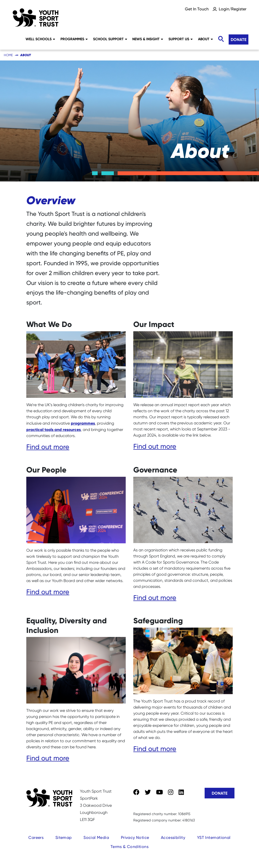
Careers (36, 838)
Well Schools (40, 39)
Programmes (74, 39)
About (206, 39)
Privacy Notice (135, 838)
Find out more (48, 447)
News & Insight (148, 39)
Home (8, 55)
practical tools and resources (53, 429)
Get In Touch (197, 9)
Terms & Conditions (129, 847)
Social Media (96, 838)
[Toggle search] (221, 39)
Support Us (181, 39)
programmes (83, 423)
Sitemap (64, 838)
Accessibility (173, 838)
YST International (214, 838)
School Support (110, 39)
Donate (239, 39)
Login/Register (233, 9)
